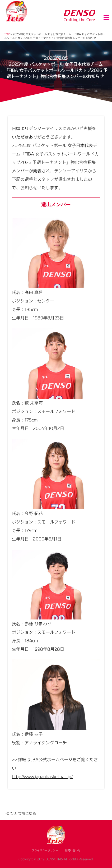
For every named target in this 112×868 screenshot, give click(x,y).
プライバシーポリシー (45, 850)
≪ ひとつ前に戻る (21, 813)
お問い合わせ (73, 850)
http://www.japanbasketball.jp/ (42, 776)
